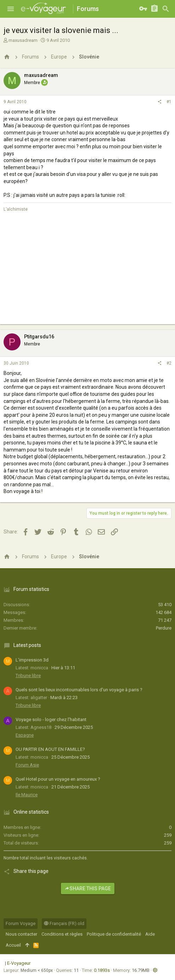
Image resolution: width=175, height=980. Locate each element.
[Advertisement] (87, 275)
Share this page (88, 888)
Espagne (25, 735)
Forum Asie (27, 765)
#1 (169, 102)
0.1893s (102, 970)
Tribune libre (28, 676)
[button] (11, 9)
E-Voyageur (19, 963)
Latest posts (27, 645)
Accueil (13, 945)
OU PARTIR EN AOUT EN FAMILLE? (50, 749)
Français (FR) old (64, 923)
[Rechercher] (166, 9)
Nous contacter (21, 934)
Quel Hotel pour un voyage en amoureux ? (58, 779)
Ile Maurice (27, 795)
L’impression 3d (32, 660)
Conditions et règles (62, 934)
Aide (150, 934)
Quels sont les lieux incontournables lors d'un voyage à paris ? (79, 690)
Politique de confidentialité (114, 934)
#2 (169, 363)
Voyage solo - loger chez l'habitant (51, 719)
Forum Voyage (21, 923)
